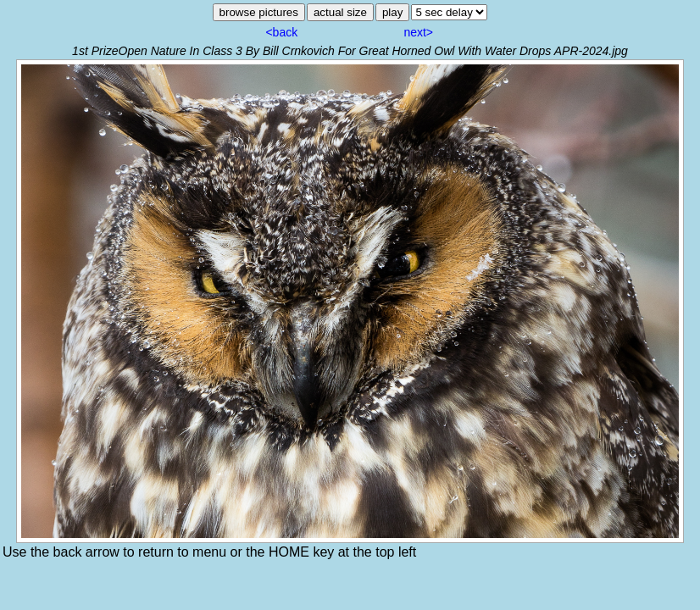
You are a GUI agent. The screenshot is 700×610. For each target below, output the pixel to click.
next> (418, 32)
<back (281, 32)
